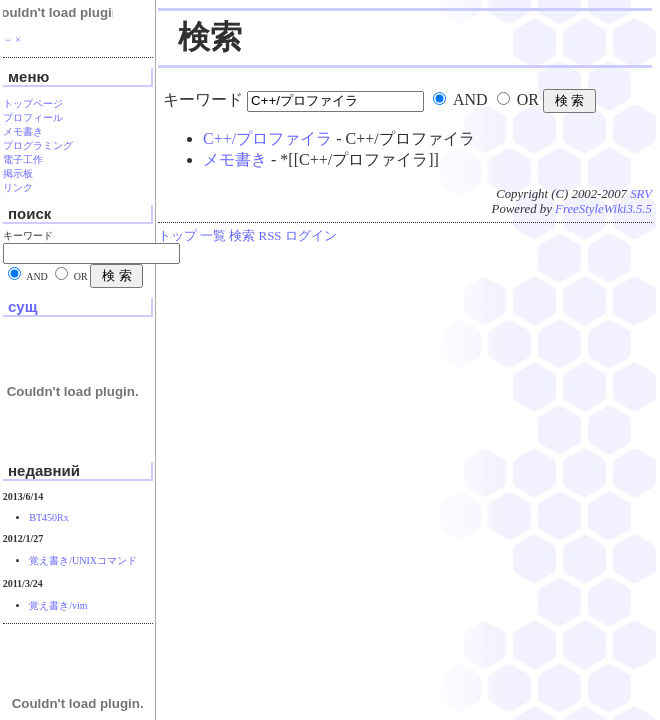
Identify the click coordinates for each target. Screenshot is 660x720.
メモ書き (235, 159)
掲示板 (18, 173)
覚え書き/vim (58, 605)
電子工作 (23, 159)
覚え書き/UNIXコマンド (83, 560)
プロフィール (33, 117)
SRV (641, 194)
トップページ (33, 103)
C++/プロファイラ (267, 138)
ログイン (311, 236)
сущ (22, 306)
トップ (177, 236)
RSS (270, 236)
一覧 (213, 236)
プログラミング (38, 145)
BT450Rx (48, 517)
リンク (18, 187)
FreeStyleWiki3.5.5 (603, 209)
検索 (242, 236)
